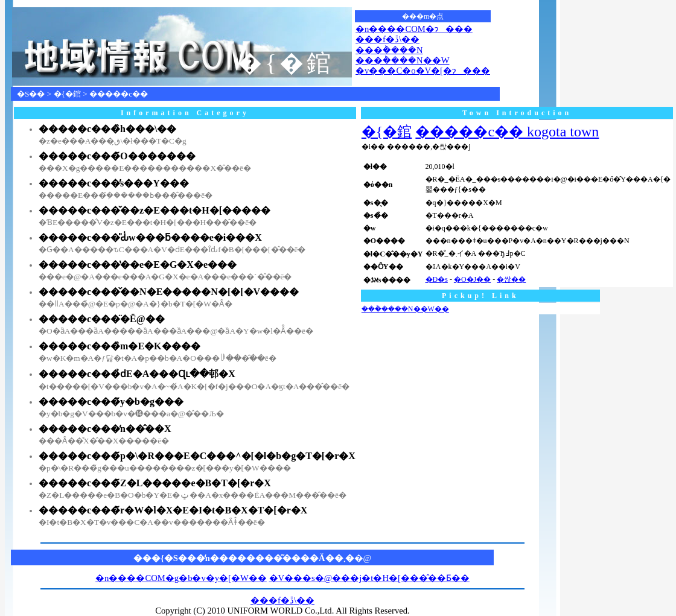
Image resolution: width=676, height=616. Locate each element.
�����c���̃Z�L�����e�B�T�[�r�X (155, 483)
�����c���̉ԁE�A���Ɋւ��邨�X (137, 374)
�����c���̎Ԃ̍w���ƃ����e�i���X (150, 237)
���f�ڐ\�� (387, 39)
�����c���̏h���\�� (107, 129)
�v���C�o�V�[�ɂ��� (423, 71)
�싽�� (511, 279)
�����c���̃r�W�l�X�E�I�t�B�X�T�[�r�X (173, 510)
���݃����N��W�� (405, 309)
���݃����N (389, 50)
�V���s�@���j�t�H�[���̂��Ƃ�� (369, 578)
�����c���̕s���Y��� (114, 183)
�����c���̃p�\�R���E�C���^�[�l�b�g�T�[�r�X (197, 456)
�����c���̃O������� (117, 156)
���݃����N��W (402, 60)
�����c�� (119, 94)
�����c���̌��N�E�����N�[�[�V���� (169, 292)
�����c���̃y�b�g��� (111, 402)
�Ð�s (437, 279)
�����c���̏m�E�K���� (120, 346)
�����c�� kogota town (507, 132)
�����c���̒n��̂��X (105, 429)
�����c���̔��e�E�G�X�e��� (138, 265)
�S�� (31, 94)
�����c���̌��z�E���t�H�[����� (155, 210)
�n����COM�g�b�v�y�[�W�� (181, 578)
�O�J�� (472, 279)
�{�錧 (67, 94)
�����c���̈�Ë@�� (102, 319)
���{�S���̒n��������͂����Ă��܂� (244, 558)
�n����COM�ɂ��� (414, 29)
